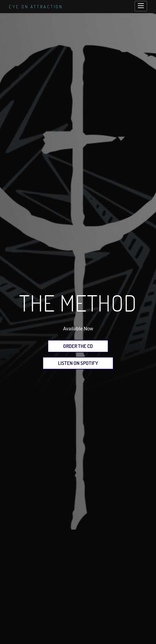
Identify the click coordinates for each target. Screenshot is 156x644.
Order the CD (78, 346)
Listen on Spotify (78, 363)
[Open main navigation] (141, 6)
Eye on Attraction (36, 7)
